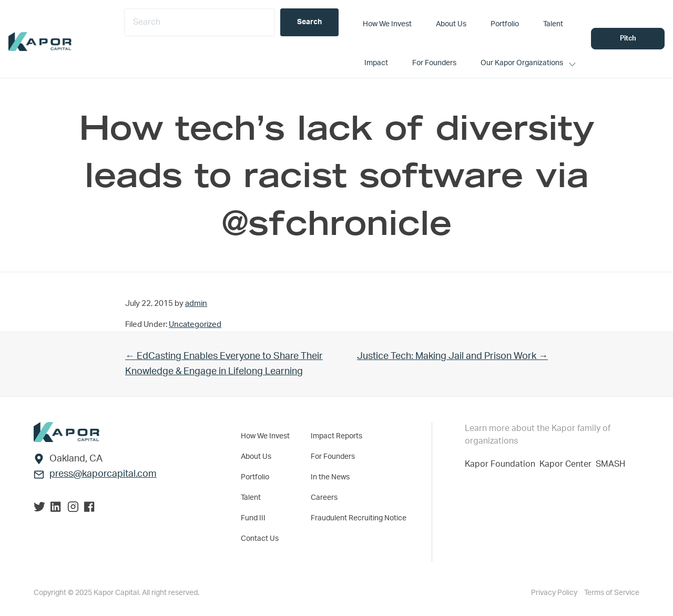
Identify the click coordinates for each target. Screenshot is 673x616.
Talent (251, 498)
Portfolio (255, 477)
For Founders (333, 457)
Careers (324, 498)
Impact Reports (336, 436)
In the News (330, 477)
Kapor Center (568, 464)
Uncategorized (195, 325)
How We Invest (265, 436)
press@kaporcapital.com (103, 474)
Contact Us (260, 539)
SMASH (610, 464)
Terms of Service (612, 593)
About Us (256, 457)
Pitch (628, 39)
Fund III (253, 518)
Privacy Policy (555, 593)
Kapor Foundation (502, 464)
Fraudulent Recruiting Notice (359, 518)
